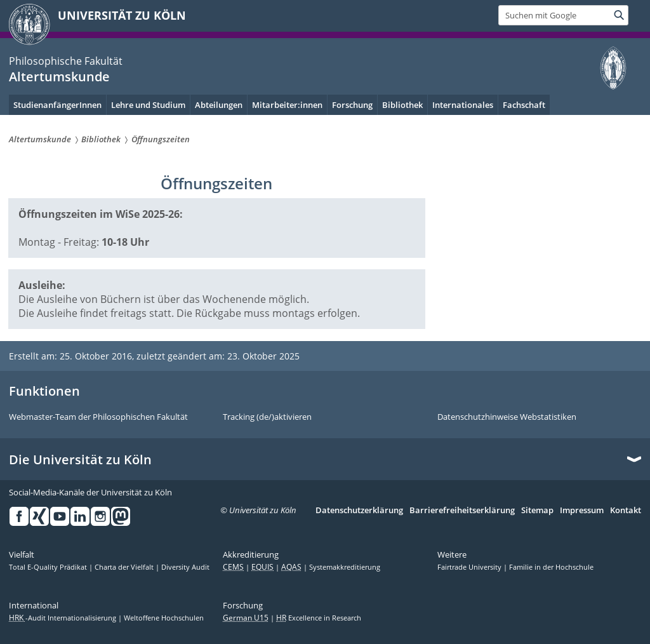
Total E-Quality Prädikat (49, 567)
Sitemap (537, 511)
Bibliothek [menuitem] (402, 105)
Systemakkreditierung (345, 567)
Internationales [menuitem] (463, 105)
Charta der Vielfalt (125, 567)
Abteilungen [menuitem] (219, 105)
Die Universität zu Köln (80, 460)
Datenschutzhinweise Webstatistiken (507, 417)
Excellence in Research (319, 618)
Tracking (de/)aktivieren (267, 417)
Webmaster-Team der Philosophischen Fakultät (98, 417)
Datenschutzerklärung (359, 511)
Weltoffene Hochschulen (164, 618)
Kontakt (626, 511)
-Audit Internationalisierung (63, 618)
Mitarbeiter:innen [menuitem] (287, 105)
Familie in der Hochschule (551, 567)
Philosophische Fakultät (66, 61)
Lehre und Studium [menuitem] (148, 105)
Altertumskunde (59, 77)
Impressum (582, 511)
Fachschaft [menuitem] (524, 105)
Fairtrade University (470, 567)
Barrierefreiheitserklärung (462, 511)
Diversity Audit (185, 567)
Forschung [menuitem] (352, 105)
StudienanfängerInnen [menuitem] (57, 105)
